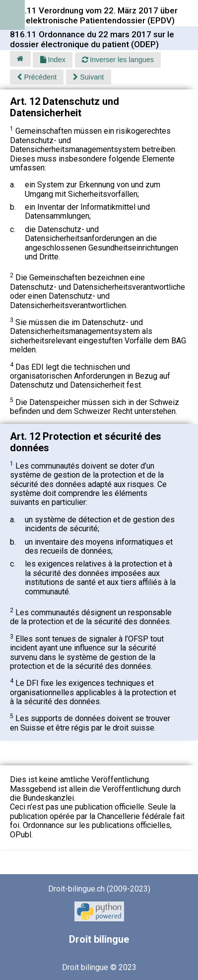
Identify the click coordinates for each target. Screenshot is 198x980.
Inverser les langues (118, 60)
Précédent (37, 77)
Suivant (88, 77)
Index (53, 60)
